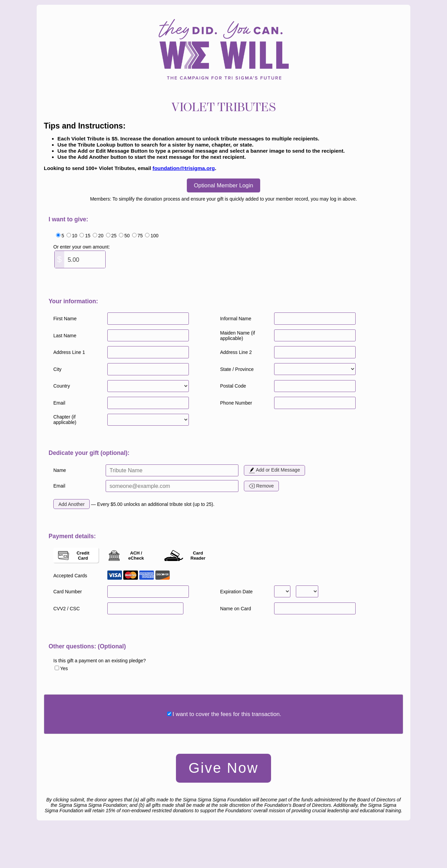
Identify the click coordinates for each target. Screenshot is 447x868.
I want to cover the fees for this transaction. (227, 714)
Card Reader (185, 556)
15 (88, 236)
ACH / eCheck (126, 556)
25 (114, 236)
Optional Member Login (224, 185)
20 (101, 236)
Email (59, 486)
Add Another (71, 504)
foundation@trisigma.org (184, 168)
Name (60, 470)
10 (75, 236)
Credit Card (74, 556)
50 (127, 236)
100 (154, 236)
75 (140, 236)
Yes (64, 668)
